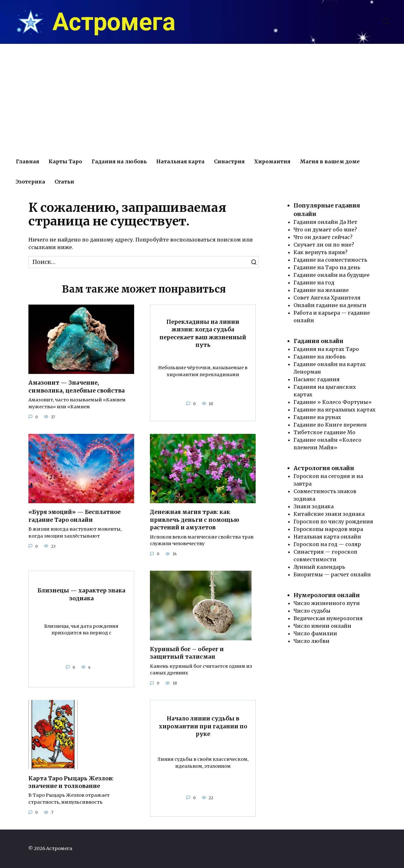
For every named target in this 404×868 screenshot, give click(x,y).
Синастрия (229, 161)
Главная (27, 161)
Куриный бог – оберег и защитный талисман (187, 653)
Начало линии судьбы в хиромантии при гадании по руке (203, 726)
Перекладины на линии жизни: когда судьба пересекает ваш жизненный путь (203, 333)
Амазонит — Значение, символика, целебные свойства (77, 387)
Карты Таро (65, 161)
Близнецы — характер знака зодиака (81, 594)
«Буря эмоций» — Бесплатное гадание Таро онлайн (74, 516)
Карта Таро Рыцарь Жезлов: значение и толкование (71, 782)
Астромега (114, 22)
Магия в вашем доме (330, 161)
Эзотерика (30, 182)
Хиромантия (272, 161)
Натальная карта (180, 161)
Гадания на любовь (119, 161)
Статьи (64, 182)
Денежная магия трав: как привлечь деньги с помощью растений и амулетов (195, 520)
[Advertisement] (202, 98)
